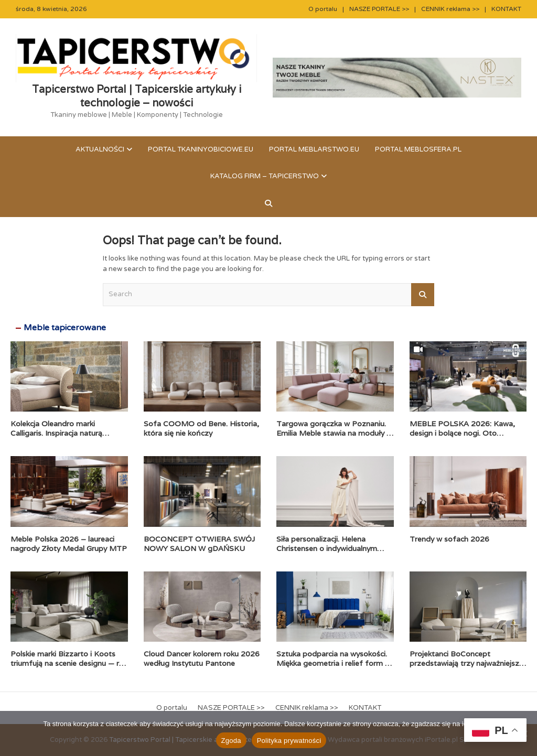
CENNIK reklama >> (450, 9)
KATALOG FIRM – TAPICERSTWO (265, 176)
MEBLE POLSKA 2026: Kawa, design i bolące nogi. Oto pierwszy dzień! (462, 433)
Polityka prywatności (289, 741)
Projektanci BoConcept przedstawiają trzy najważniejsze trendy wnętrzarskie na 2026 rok (466, 663)
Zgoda (231, 741)
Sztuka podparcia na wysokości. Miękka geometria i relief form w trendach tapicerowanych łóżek (334, 663)
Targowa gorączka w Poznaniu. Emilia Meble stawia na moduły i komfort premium (332, 433)
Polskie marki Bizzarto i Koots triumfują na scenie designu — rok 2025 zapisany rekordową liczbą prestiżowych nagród (69, 668)
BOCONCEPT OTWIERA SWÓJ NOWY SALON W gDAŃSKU (199, 544)
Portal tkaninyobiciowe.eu (201, 149)
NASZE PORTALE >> (379, 9)
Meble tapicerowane (65, 328)
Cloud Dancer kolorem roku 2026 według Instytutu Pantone (202, 658)
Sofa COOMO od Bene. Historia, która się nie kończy (201, 428)
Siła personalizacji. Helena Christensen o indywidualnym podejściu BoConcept (327, 548)
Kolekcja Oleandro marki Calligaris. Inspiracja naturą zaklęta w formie (56, 433)
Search (423, 295)
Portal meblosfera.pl (418, 149)
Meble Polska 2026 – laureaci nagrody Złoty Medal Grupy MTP (69, 544)
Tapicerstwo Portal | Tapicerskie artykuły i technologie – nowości (137, 96)
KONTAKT (506, 9)
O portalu (323, 9)
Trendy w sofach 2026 (449, 539)
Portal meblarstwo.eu (314, 149)
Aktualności (100, 149)
